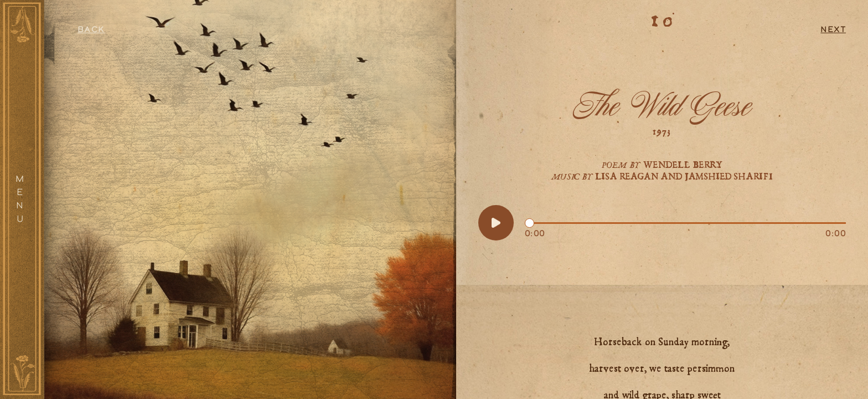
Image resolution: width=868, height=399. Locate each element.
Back (91, 30)
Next (833, 30)
